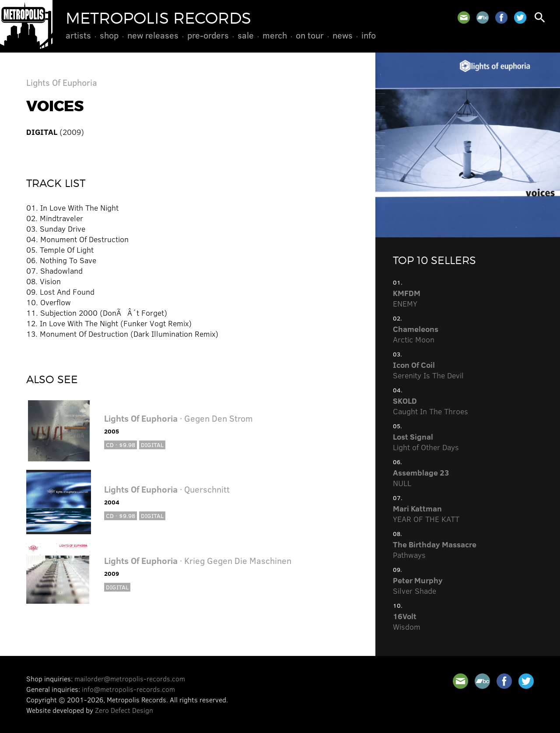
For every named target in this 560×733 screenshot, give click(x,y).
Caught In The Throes (430, 406)
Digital (152, 445)
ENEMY (407, 298)
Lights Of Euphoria (62, 82)
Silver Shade (418, 585)
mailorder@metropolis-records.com (130, 678)
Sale (246, 35)
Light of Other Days (426, 442)
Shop (109, 35)
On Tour (310, 35)
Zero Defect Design (124, 710)
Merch (275, 35)
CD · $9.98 (121, 445)
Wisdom (407, 621)
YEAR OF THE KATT (426, 514)
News (343, 35)
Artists (78, 35)
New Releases (153, 35)
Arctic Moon (416, 334)
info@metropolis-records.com (128, 689)
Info (369, 35)
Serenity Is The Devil (428, 370)
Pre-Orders (208, 35)
